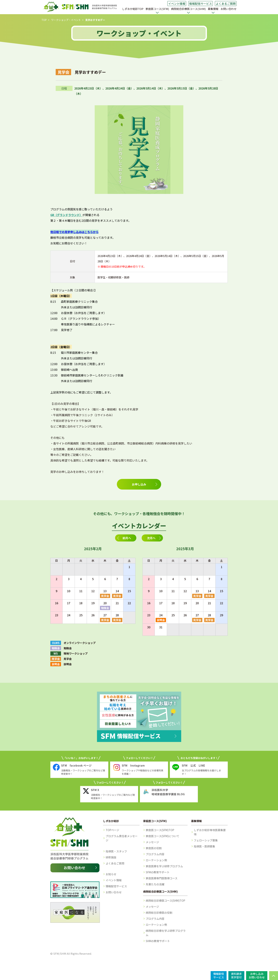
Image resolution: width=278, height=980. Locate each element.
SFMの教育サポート (158, 872)
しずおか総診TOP (133, 9)
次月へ (151, 538)
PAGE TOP (274, 976)
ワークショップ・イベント (66, 20)
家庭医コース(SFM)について (162, 836)
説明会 (161, 620)
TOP (44, 20)
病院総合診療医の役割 (159, 913)
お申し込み (139, 484)
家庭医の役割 (154, 848)
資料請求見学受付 (236, 975)
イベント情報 (177, 4)
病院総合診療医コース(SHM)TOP (165, 901)
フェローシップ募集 (206, 840)
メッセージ (152, 842)
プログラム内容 (155, 854)
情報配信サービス (201, 4)
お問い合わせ (229, 9)
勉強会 (105, 608)
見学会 (105, 596)
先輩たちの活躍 (155, 884)
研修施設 (111, 857)
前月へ (127, 538)
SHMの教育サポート (158, 941)
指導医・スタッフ (116, 851)
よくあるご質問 (226, 4)
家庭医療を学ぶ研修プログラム (164, 866)
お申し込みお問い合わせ (257, 975)
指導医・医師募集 (204, 846)
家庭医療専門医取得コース (162, 878)
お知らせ (111, 874)
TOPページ (112, 830)
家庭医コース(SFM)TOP (160, 830)
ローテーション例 (156, 860)
